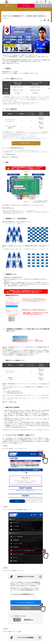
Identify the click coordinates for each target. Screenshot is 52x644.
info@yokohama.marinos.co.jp (15, 393)
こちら (22, 148)
